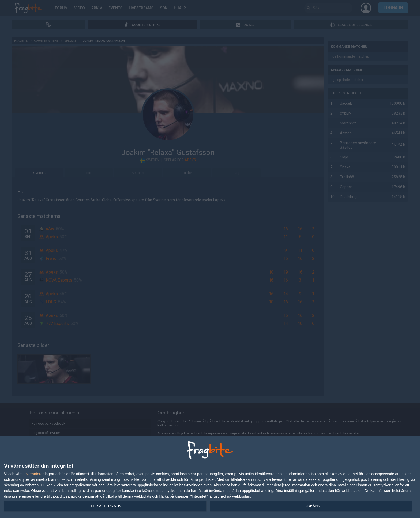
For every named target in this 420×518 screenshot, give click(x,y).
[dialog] (210, 477)
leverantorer (34, 474)
